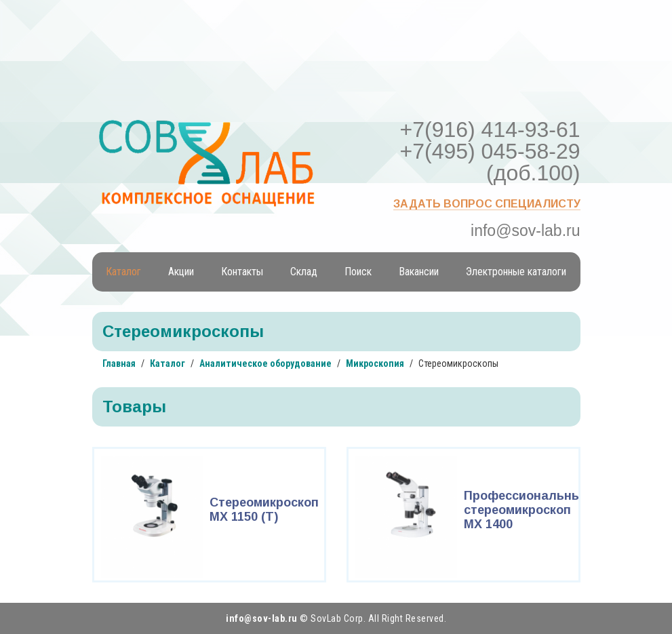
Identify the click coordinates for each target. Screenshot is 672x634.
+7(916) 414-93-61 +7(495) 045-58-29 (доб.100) (490, 151)
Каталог (123, 272)
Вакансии (419, 272)
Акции (181, 272)
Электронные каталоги (516, 272)
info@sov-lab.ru (525, 231)
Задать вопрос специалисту (487, 204)
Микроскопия (375, 363)
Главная (119, 363)
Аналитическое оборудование (265, 363)
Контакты (242, 272)
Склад (304, 272)
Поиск (358, 272)
